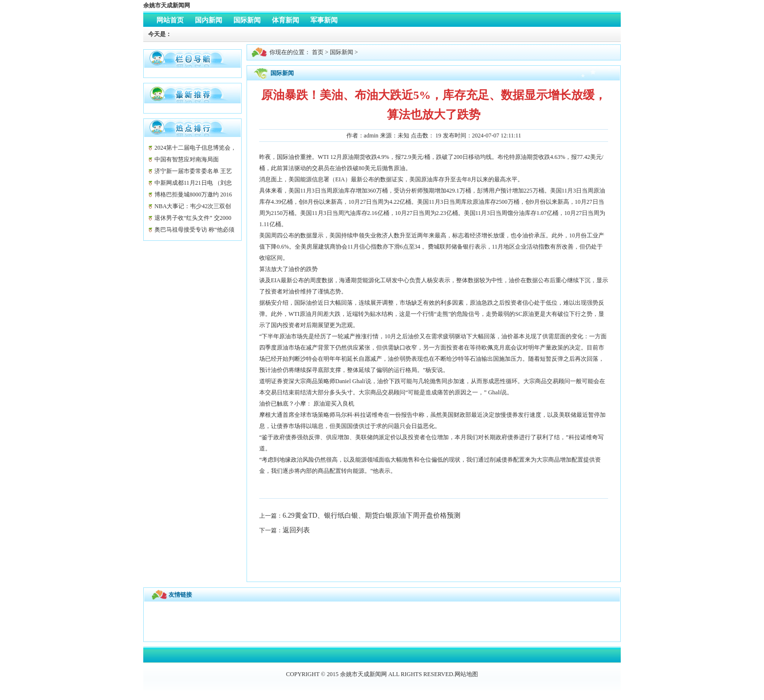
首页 (318, 52)
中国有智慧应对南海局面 (187, 159)
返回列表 (296, 530)
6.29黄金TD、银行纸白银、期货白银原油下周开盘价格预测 (372, 515)
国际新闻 (342, 52)
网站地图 (466, 674)
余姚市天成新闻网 (167, 5)
